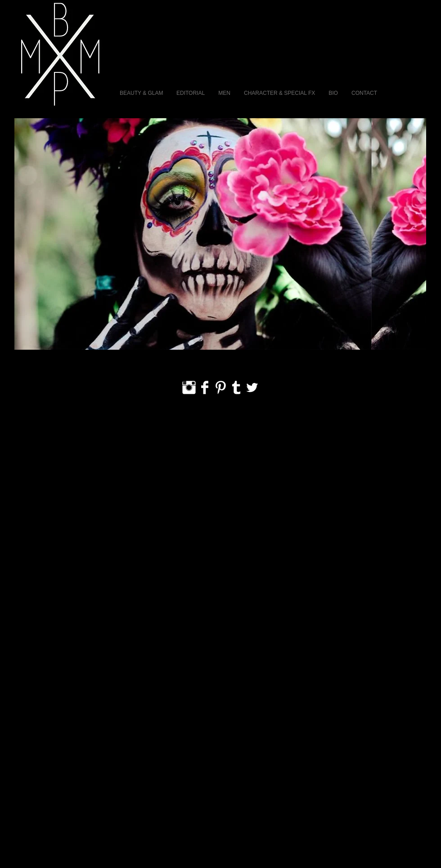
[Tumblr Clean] (236, 387)
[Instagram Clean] (189, 387)
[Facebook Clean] (205, 387)
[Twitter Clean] (252, 387)
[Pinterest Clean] (220, 387)
